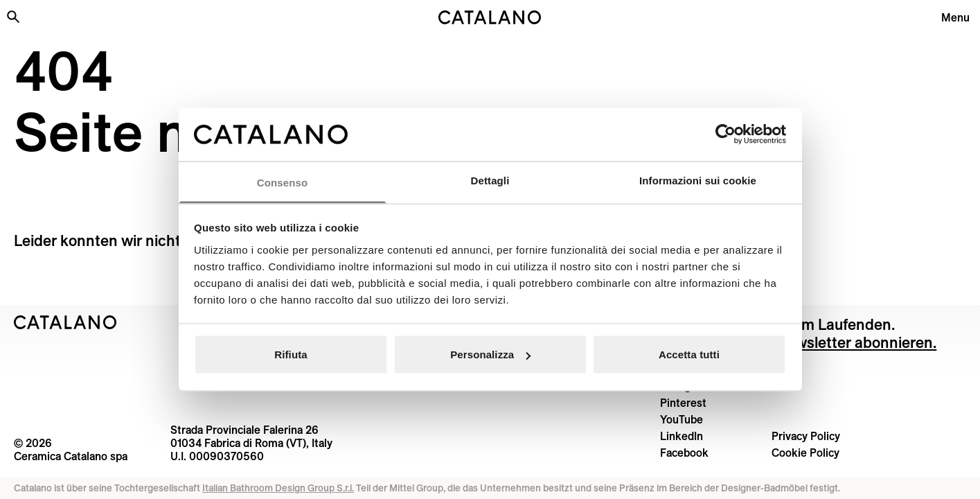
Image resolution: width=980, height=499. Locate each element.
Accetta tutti (689, 354)
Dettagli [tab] (490, 180)
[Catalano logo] (490, 17)
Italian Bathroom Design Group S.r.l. (278, 488)
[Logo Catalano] (65, 322)
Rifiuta (291, 354)
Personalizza (490, 354)
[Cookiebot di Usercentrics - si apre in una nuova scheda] (725, 134)
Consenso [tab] (282, 182)
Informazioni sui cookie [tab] (698, 180)
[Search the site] (13, 17)
